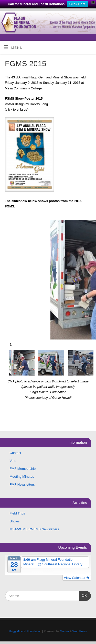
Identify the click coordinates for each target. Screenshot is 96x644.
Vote (13, 461)
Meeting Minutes (22, 477)
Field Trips (17, 513)
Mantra (64, 631)
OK (83, 595)
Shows (15, 521)
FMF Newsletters (22, 484)
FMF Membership (23, 469)
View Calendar (77, 578)
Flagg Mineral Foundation (25, 631)
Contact (15, 453)
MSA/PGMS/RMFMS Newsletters (34, 529)
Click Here (78, 4)
